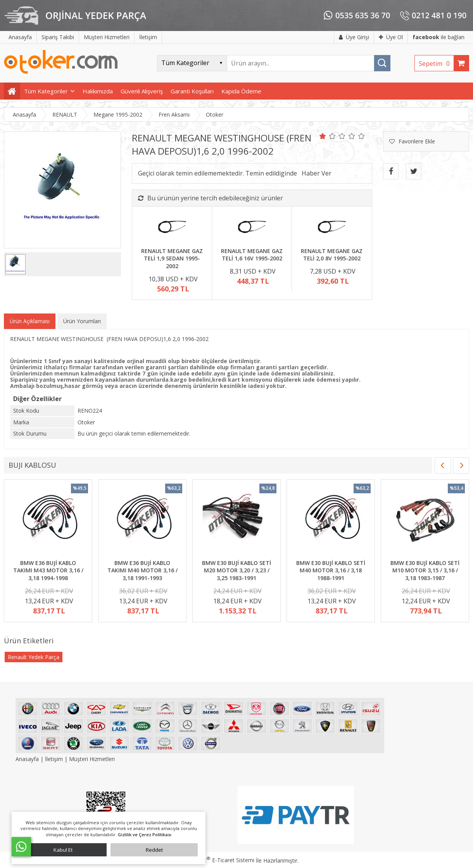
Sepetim (436, 64)
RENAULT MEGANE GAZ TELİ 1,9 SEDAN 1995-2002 (172, 258)
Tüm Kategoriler (46, 91)
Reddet (154, 850)
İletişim (54, 759)
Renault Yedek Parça (34, 657)
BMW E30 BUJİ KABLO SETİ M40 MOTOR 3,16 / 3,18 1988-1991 (331, 570)
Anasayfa (28, 759)
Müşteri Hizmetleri (92, 759)
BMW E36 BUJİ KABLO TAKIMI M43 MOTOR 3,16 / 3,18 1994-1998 (48, 570)
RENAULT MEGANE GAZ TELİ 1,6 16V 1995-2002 (252, 255)
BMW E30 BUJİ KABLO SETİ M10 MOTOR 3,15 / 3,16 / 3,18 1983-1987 (425, 570)
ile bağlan (438, 37)
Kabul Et (63, 850)
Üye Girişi (354, 37)
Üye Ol (391, 37)
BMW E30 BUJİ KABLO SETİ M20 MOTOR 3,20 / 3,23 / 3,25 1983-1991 (236, 570)
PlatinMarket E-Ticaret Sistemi (214, 860)
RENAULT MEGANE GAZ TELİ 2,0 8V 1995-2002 (332, 255)
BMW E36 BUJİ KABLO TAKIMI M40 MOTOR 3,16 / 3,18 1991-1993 (142, 570)
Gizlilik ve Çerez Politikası (145, 834)
